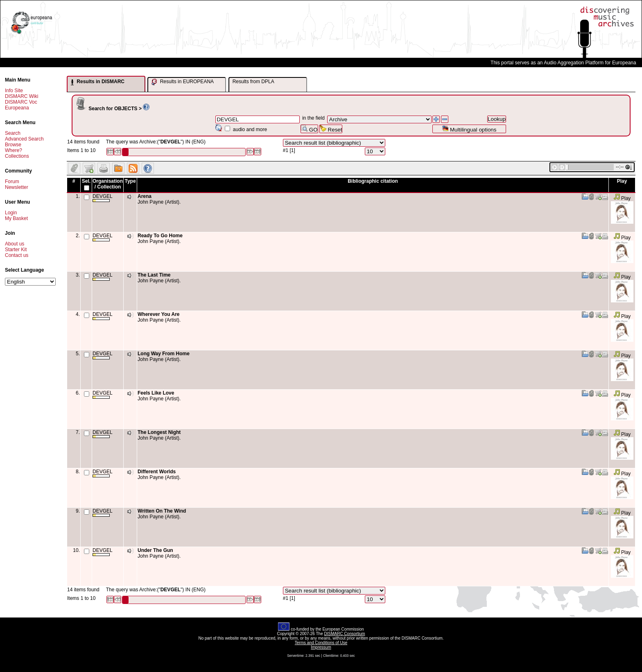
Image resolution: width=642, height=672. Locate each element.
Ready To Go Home (160, 236)
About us (15, 244)
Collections (17, 156)
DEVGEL (103, 198)
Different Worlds (157, 472)
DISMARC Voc (21, 102)
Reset (331, 129)
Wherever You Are (158, 314)
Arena (145, 196)
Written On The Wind (162, 511)
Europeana (17, 108)
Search (13, 133)
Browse (13, 145)
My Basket (16, 218)
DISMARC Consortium (345, 634)
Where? (14, 150)
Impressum (321, 647)
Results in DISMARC (98, 82)
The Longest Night (159, 432)
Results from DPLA (253, 82)
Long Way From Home (164, 354)
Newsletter (17, 187)
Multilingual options (469, 129)
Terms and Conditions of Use (321, 643)
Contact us (17, 255)
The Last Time (154, 275)
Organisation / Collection (108, 184)
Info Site (14, 91)
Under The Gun (155, 550)
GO (309, 129)
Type (130, 181)
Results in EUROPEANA (183, 82)
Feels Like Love (156, 393)
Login (11, 213)
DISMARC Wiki (21, 96)
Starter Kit (16, 250)
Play (622, 198)
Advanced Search (24, 139)
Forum (12, 182)
